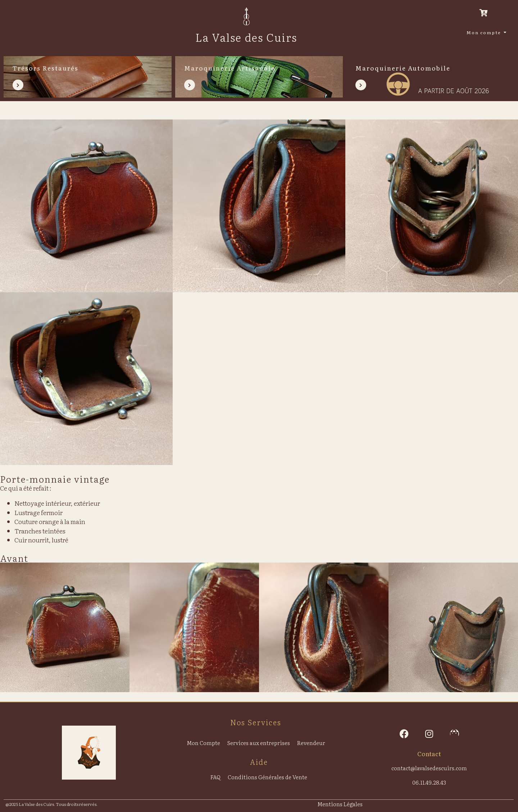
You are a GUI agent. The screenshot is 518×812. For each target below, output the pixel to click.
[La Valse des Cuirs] (246, 16)
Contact (429, 754)
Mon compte (485, 32)
